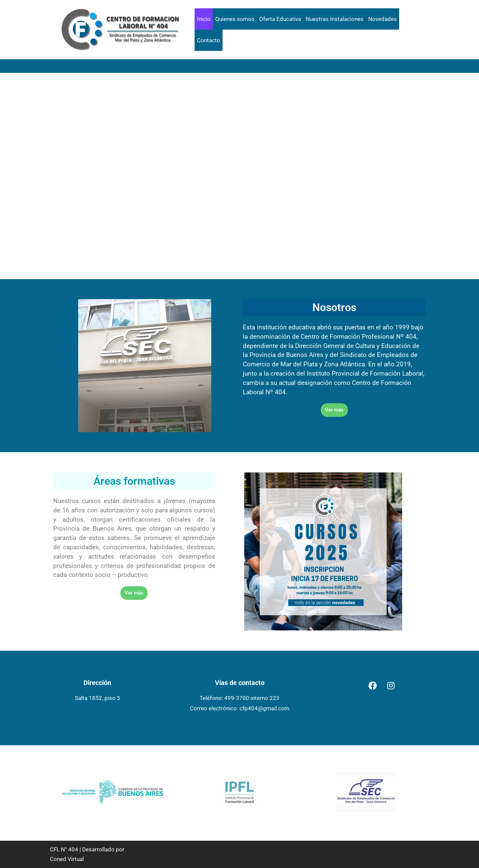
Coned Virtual (67, 859)
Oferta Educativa (280, 19)
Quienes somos (235, 19)
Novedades (383, 19)
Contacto (209, 40)
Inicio (204, 19)
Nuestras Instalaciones (335, 19)
